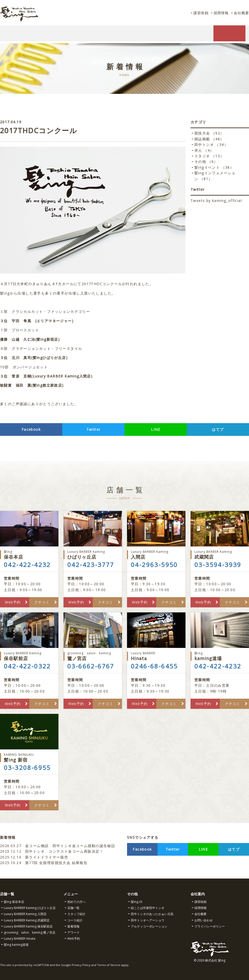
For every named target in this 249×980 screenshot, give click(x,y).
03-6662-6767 (91, 666)
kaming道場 (220, 656)
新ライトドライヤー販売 (34, 857)
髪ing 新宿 (29, 758)
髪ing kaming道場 (16, 945)
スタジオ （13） (209, 156)
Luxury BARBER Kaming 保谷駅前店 (28, 926)
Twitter (94, 429)
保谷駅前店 (29, 656)
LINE (156, 429)
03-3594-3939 (218, 565)
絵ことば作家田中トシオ (148, 908)
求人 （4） (204, 150)
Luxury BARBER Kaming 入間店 (25, 914)
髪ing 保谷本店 (14, 902)
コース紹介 (75, 920)
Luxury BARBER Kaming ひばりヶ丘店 (30, 908)
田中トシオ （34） (211, 144)
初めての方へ (76, 902)
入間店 (156, 555)
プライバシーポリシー (210, 926)
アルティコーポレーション (149, 926)
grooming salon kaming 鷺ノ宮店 (30, 932)
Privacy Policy (81, 965)
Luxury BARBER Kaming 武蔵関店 (27, 920)
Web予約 (13, 602)
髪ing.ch (137, 902)
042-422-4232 (27, 565)
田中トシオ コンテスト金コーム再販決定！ (52, 851)
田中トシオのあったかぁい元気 (152, 914)
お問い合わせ (204, 920)
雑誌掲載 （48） (209, 139)
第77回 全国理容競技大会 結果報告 (44, 863)
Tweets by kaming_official (216, 201)
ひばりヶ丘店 (93, 555)
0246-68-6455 (154, 666)
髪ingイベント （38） (214, 167)
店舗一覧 (73, 908)
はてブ (218, 429)
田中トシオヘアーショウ (148, 920)
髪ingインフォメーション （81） (215, 176)
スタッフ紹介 (76, 914)
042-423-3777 (91, 565)
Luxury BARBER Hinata (20, 939)
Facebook (31, 429)
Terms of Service (109, 965)
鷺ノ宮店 (93, 656)
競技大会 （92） (209, 133)
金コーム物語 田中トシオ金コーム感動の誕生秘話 (58, 846)
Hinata (156, 656)
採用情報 (221, 13)
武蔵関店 (220, 555)
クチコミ (42, 602)
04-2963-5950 (154, 565)
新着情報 (73, 926)
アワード (73, 932)
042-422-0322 (27, 666)
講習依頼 (200, 13)
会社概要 (241, 13)
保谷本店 (29, 555)
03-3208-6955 (27, 768)
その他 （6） (206, 161)
